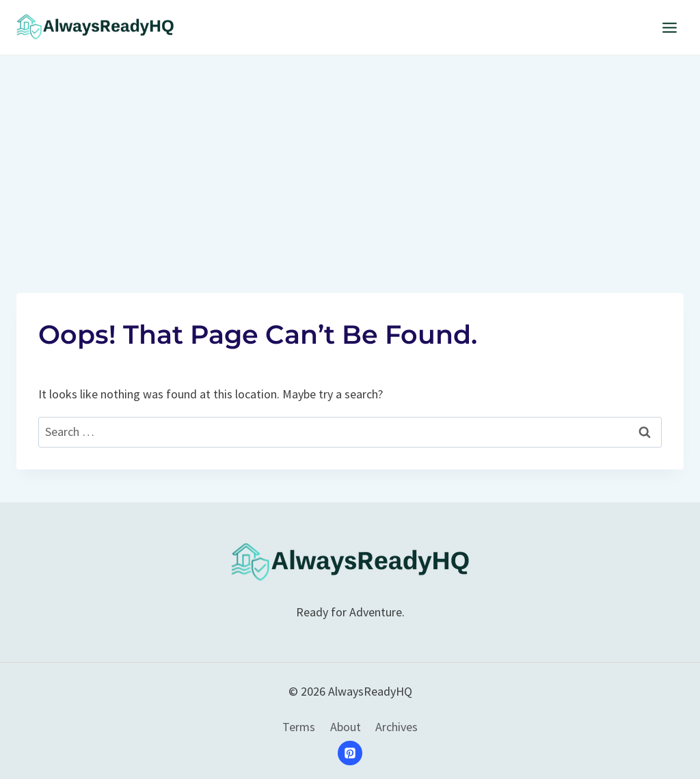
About (346, 727)
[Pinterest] (350, 753)
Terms (299, 727)
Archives (396, 727)
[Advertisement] (350, 158)
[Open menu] (669, 27)
